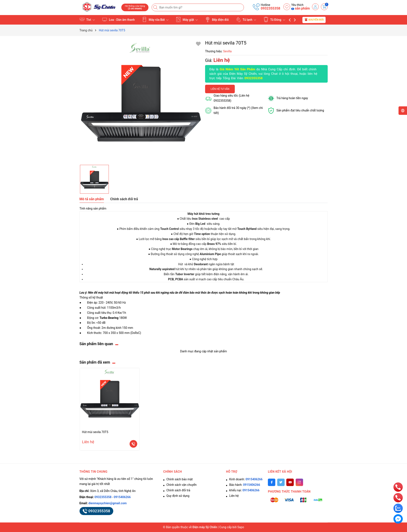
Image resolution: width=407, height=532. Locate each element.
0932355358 (270, 8)
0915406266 (122, 497)
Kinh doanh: (246, 479)
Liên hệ (234, 496)
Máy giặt (187, 19)
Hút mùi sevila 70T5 (95, 432)
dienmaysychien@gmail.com (108, 503)
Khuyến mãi (314, 20)
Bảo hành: (245, 485)
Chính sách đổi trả (178, 490)
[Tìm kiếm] (156, 7)
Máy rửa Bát (155, 19)
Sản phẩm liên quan (96, 344)
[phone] (398, 487)
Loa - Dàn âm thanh (118, 19)
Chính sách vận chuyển (182, 485)
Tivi (87, 19)
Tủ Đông (274, 19)
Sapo (241, 527)
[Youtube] (290, 482)
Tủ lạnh (246, 19)
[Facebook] (272, 482)
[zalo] (398, 508)
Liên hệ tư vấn (220, 89)
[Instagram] (299, 482)
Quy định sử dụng (178, 496)
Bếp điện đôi (217, 19)
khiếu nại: (244, 490)
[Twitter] (281, 482)
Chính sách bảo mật (180, 479)
